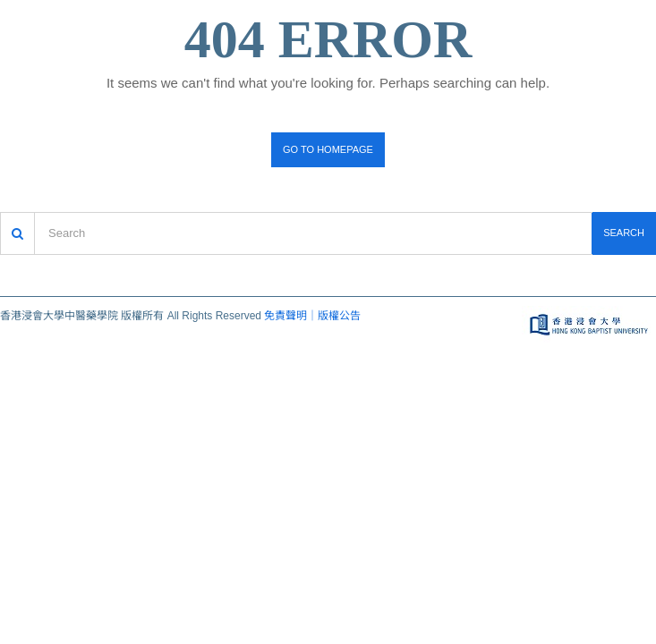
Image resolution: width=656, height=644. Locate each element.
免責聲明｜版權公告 (312, 316)
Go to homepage (328, 149)
